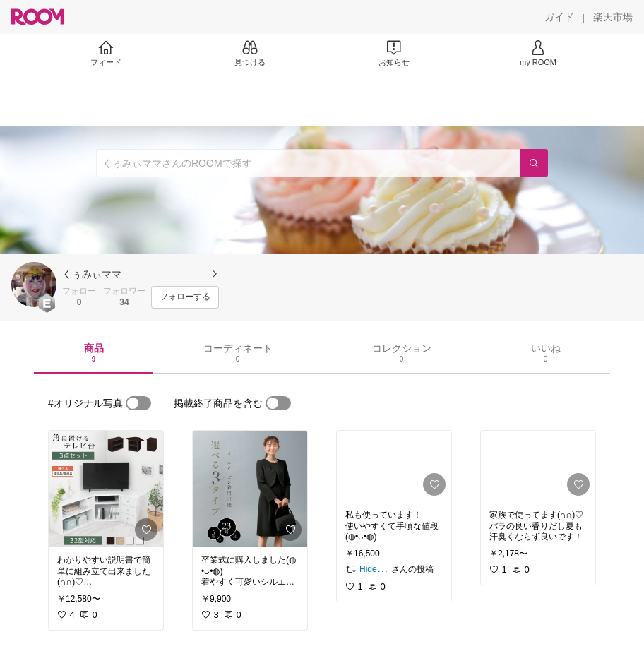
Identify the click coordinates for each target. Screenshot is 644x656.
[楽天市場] (613, 17)
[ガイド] (559, 17)
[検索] (534, 163)
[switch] (138, 403)
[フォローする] (185, 297)
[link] (106, 489)
